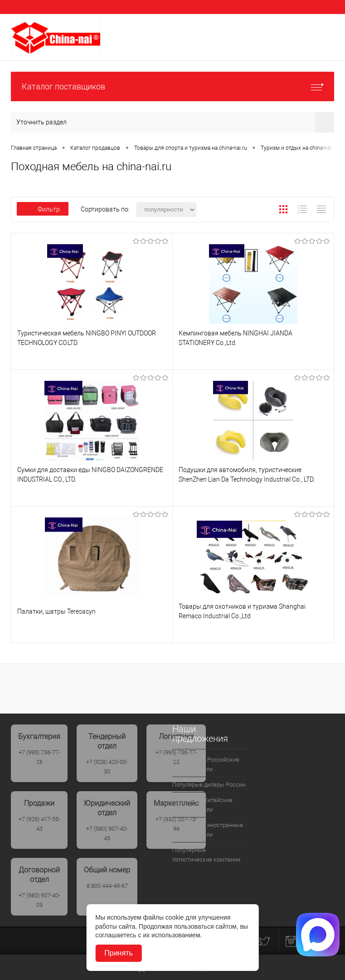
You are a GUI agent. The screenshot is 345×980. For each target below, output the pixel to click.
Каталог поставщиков (172, 86)
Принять (119, 953)
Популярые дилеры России (209, 785)
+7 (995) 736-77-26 (39, 757)
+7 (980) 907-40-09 (39, 900)
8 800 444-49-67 (107, 886)
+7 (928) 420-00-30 (107, 767)
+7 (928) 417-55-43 (39, 824)
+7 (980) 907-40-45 (107, 833)
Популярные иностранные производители (208, 830)
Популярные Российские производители (206, 764)
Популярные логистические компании (206, 855)
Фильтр (43, 209)
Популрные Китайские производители (202, 805)
